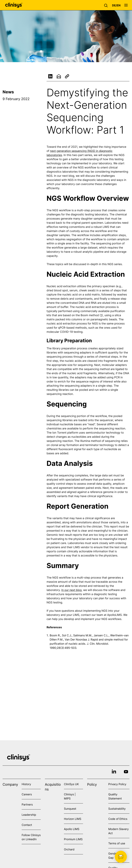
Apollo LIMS (72, 829)
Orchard (69, 849)
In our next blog (71, 590)
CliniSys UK (71, 784)
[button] (107, 5)
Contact (27, 825)
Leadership (29, 815)
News (8, 92)
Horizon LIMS (73, 819)
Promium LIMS (73, 839)
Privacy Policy (117, 784)
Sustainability (117, 809)
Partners (27, 804)
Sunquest (70, 809)
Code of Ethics (118, 819)
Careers (27, 794)
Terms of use (117, 843)
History (26, 784)
